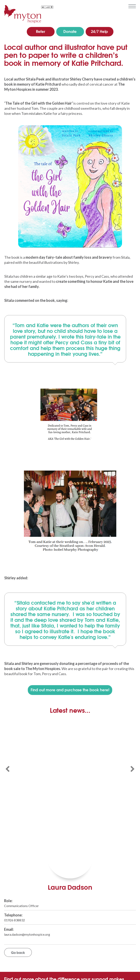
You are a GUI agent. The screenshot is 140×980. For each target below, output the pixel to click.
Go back (18, 952)
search (123, 6)
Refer (41, 31)
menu (132, 6)
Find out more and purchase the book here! (70, 690)
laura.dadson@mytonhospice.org (27, 934)
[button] (8, 769)
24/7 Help (99, 31)
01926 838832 (15, 920)
